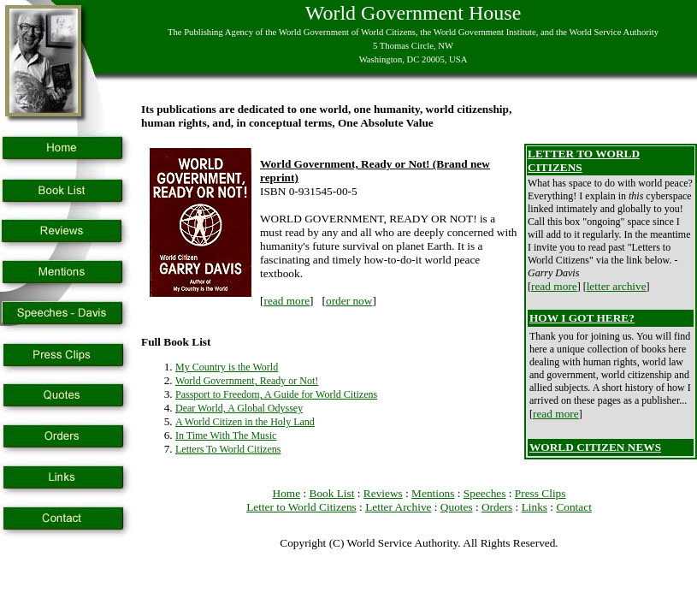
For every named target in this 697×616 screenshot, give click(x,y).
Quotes (457, 507)
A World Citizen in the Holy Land (245, 422)
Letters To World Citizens (228, 449)
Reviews (383, 493)
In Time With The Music (226, 435)
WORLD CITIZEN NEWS (595, 447)
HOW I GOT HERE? (582, 318)
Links (535, 507)
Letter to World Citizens (301, 507)
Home (287, 493)
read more (286, 301)
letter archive (617, 286)
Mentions (433, 493)
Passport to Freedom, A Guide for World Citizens (276, 394)
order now (349, 301)
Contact (573, 507)
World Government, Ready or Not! (247, 381)
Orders (497, 507)
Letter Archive (398, 507)
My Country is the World (227, 367)
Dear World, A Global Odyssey (239, 408)
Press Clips (540, 493)
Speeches (485, 493)
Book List (332, 493)
